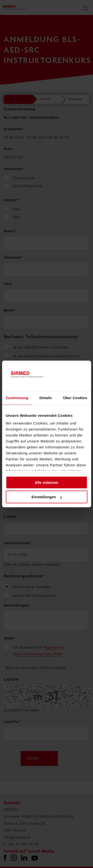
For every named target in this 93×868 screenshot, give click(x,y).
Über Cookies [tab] (75, 398)
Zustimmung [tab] (17, 398)
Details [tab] (46, 398)
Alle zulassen (46, 482)
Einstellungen (47, 497)
